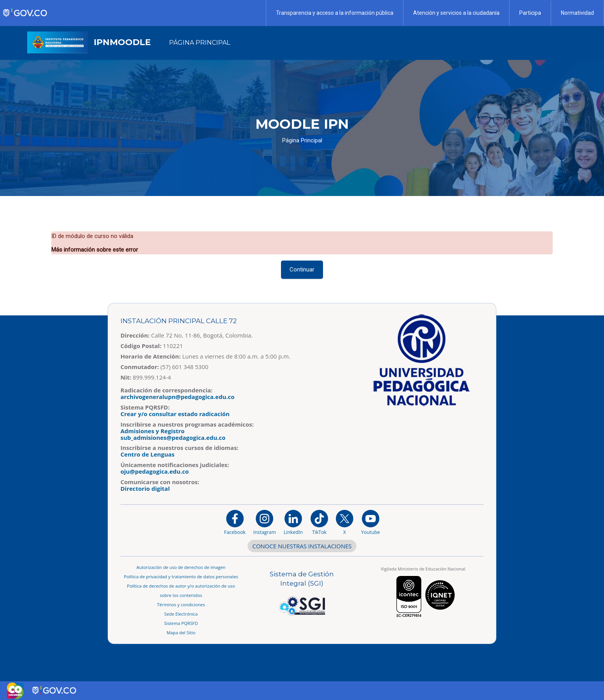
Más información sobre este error (95, 250)
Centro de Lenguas (148, 454)
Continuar (302, 269)
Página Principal (302, 140)
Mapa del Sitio (181, 633)
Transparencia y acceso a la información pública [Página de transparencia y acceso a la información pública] (335, 13)
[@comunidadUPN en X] (345, 522)
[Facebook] (235, 522)
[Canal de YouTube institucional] (370, 522)
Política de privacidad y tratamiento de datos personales (181, 577)
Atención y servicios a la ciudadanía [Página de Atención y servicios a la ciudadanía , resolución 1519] (456, 13)
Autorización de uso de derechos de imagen (181, 567)
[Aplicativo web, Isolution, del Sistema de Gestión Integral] (302, 593)
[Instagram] (265, 522)
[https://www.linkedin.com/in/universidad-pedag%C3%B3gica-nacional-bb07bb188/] (293, 522)
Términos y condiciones (181, 605)
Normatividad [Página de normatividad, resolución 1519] (577, 13)
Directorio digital (145, 488)
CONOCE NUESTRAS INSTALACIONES (302, 546)
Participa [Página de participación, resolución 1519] (530, 13)
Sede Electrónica (181, 614)
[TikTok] (319, 522)
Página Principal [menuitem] (200, 43)
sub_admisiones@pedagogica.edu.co (173, 437)
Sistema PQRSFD (181, 623)
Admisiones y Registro (153, 431)
